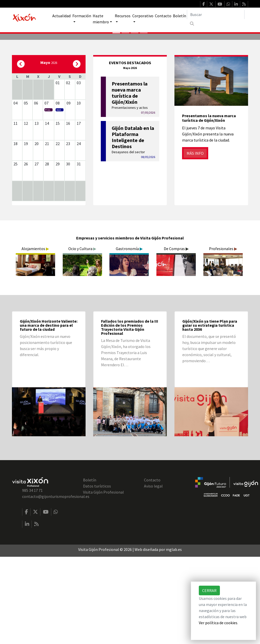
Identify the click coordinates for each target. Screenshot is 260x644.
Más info (195, 240)
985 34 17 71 (32, 578)
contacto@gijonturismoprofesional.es (56, 584)
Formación (82, 16)
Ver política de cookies (218, 623)
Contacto (163, 16)
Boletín (180, 16)
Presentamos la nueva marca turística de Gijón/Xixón (209, 205)
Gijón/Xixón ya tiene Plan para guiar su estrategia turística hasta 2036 (210, 412)
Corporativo (143, 16)
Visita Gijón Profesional (103, 579)
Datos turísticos (97, 573)
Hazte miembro (101, 19)
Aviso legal (153, 573)
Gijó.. (59, 197)
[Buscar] (216, 14)
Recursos (123, 16)
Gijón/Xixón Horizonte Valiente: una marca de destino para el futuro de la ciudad (49, 412)
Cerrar (209, 590)
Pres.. (48, 197)
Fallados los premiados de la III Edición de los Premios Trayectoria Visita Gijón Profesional (130, 414)
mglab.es (174, 637)
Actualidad (61, 16)
